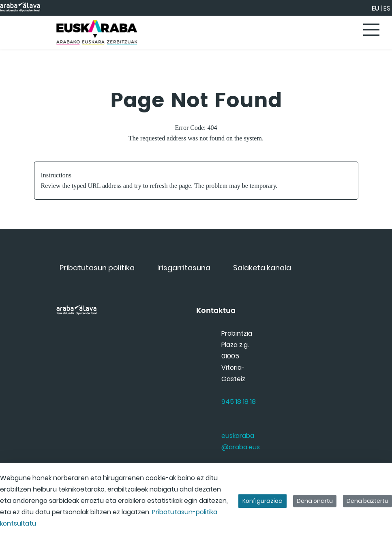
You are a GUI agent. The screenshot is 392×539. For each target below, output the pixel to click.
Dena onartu (315, 501)
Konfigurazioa (262, 501)
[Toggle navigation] (372, 30)
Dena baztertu (367, 501)
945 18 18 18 (239, 402)
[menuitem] (97, 268)
